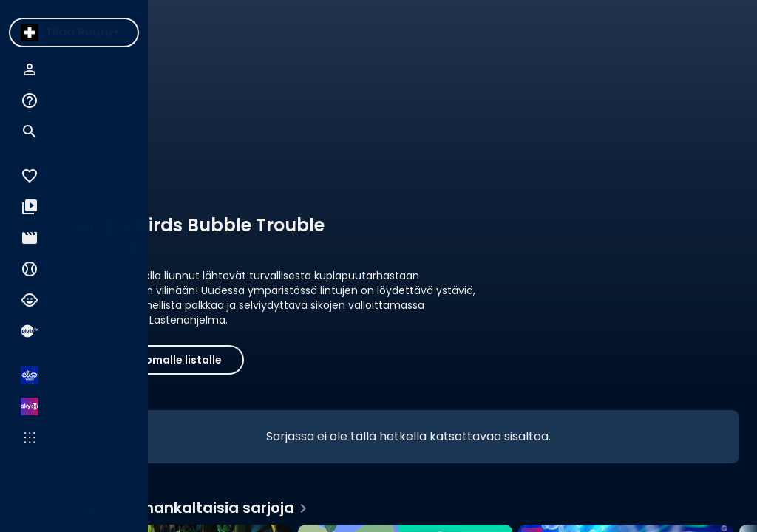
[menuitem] (30, 33)
